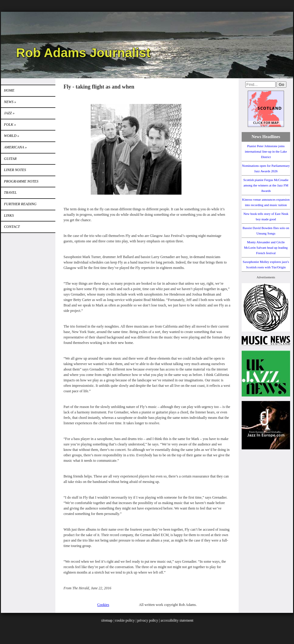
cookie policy (124, 620)
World (11, 136)
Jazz (9, 113)
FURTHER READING (20, 204)
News (10, 102)
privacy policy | (149, 620)
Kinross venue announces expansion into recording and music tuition (266, 202)
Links (9, 215)
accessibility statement (177, 620)
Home (9, 90)
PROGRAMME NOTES (21, 181)
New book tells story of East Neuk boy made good (266, 216)
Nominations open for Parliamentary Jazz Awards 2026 (266, 168)
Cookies (103, 605)
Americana (15, 147)
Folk (10, 125)
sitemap (107, 620)
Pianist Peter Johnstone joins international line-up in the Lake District (266, 151)
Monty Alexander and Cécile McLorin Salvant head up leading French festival (266, 248)
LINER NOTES (15, 170)
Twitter (268, 26)
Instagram (279, 26)
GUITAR (10, 159)
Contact (12, 227)
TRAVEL (10, 193)
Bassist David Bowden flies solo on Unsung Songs (266, 231)
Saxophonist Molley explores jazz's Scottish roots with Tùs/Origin (266, 264)
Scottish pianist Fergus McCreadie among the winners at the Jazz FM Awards (266, 185)
